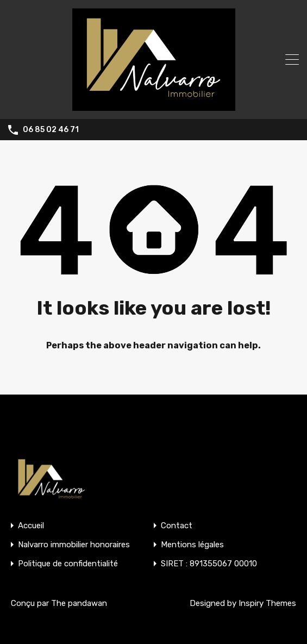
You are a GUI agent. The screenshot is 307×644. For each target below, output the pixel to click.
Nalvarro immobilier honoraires (74, 545)
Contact (177, 526)
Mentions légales (192, 545)
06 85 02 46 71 (51, 130)
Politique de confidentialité (68, 564)
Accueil (31, 526)
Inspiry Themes (267, 603)
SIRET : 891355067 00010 (209, 564)
